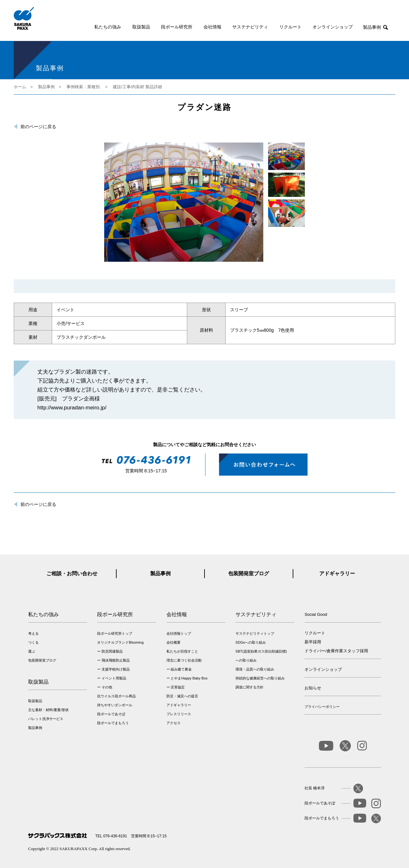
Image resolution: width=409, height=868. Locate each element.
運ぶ (32, 651)
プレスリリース (179, 714)
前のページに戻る (38, 127)
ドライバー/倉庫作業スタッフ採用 (336, 651)
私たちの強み (108, 27)
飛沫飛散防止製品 (116, 660)
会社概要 (174, 642)
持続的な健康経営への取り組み (260, 678)
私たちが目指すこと (182, 651)
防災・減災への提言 (182, 696)
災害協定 (178, 687)
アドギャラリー (337, 573)
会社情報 (212, 27)
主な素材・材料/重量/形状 (48, 710)
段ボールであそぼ (111, 714)
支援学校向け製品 (116, 669)
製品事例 (372, 27)
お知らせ (313, 688)
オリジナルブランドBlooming (120, 642)
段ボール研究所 (177, 27)
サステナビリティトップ (255, 633)
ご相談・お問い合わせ (72, 573)
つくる (33, 642)
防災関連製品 (112, 651)
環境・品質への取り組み (255, 669)
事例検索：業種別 (83, 87)
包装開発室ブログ (249, 573)
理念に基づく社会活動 (184, 660)
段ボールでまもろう (113, 723)
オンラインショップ (333, 27)
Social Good (316, 614)
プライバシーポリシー (322, 707)
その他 (107, 687)
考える (33, 633)
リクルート (290, 27)
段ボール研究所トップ (115, 633)
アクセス (174, 723)
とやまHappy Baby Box (189, 678)
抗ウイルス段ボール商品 (116, 696)
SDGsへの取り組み (251, 642)
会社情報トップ (179, 633)
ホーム (20, 87)
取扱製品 (141, 27)
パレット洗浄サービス (46, 719)
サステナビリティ (250, 27)
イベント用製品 (114, 678)
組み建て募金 (181, 669)
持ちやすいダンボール (115, 705)
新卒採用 (313, 642)
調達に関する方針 (250, 687)
